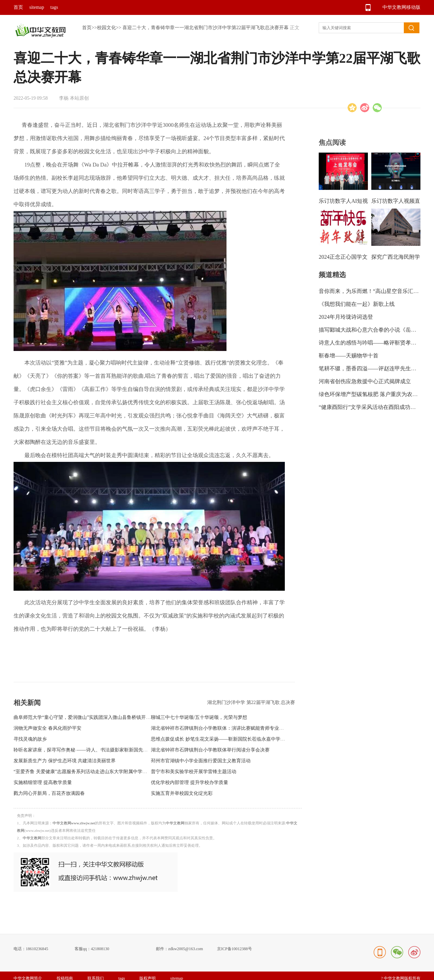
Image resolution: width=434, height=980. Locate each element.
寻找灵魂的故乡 (30, 739)
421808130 (100, 949)
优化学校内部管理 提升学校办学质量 (190, 782)
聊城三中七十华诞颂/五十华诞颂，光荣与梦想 (199, 717)
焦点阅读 (332, 142)
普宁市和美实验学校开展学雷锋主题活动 (194, 772)
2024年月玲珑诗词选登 (346, 317)
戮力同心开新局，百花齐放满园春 (49, 793)
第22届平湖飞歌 (264, 702)
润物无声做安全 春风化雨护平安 (47, 728)
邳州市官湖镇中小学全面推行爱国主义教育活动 (201, 761)
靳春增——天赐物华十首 (349, 356)
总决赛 (288, 702)
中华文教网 (175, 823)
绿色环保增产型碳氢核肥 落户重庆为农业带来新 (376, 394)
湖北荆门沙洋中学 (227, 702)
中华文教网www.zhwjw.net (74, 823)
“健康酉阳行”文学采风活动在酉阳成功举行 (370, 407)
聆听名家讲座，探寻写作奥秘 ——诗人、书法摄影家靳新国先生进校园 (88, 750)
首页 (18, 7)
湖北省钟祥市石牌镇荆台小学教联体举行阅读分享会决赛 (210, 750)
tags (54, 7)
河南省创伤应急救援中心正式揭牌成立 (365, 381)
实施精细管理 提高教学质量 (43, 782)
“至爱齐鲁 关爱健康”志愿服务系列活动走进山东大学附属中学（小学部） (90, 772)
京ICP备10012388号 (234, 949)
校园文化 (106, 28)
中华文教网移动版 (401, 7)
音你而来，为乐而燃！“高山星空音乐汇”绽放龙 (375, 291)
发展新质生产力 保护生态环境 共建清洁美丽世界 (65, 761)
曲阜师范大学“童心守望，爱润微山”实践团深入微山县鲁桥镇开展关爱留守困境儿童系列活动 (111, 717)
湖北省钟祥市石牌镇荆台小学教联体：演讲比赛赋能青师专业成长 (220, 728)
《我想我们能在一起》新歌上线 (357, 304)
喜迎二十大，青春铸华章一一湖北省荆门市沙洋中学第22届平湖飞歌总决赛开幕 (205, 28)
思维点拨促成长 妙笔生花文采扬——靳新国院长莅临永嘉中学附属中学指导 (230, 739)
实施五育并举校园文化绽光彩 (182, 793)
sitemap (37, 7)
